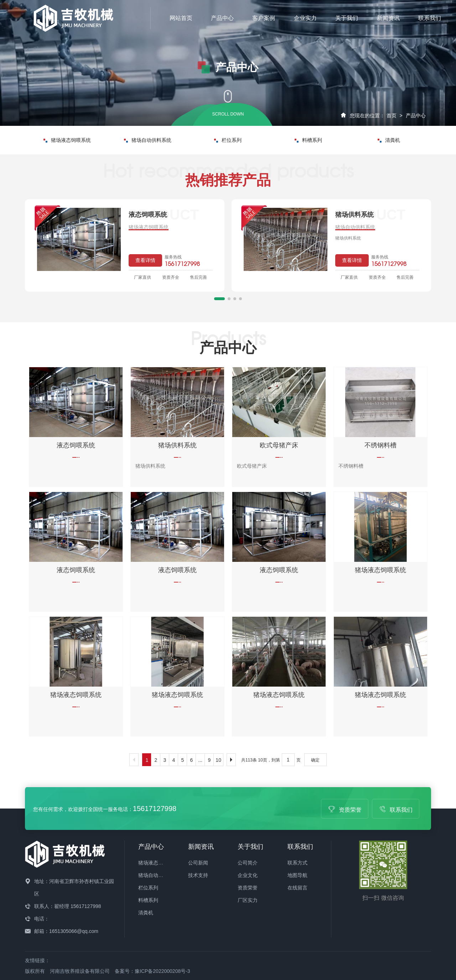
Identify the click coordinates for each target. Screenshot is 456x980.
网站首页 (181, 18)
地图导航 (297, 875)
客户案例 (264, 18)
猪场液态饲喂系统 (67, 140)
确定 (315, 760)
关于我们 (347, 18)
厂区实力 (248, 900)
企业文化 (248, 875)
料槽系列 (308, 140)
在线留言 (297, 888)
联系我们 (430, 18)
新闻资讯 (388, 18)
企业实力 (305, 18)
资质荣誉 (345, 810)
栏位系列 (228, 140)
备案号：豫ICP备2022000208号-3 (152, 971)
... (201, 760)
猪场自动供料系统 (148, 140)
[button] (219, 299)
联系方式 (297, 863)
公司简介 (248, 863)
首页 (392, 116)
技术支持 (198, 875)
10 (218, 760)
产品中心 (222, 18)
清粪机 (389, 140)
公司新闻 (198, 863)
